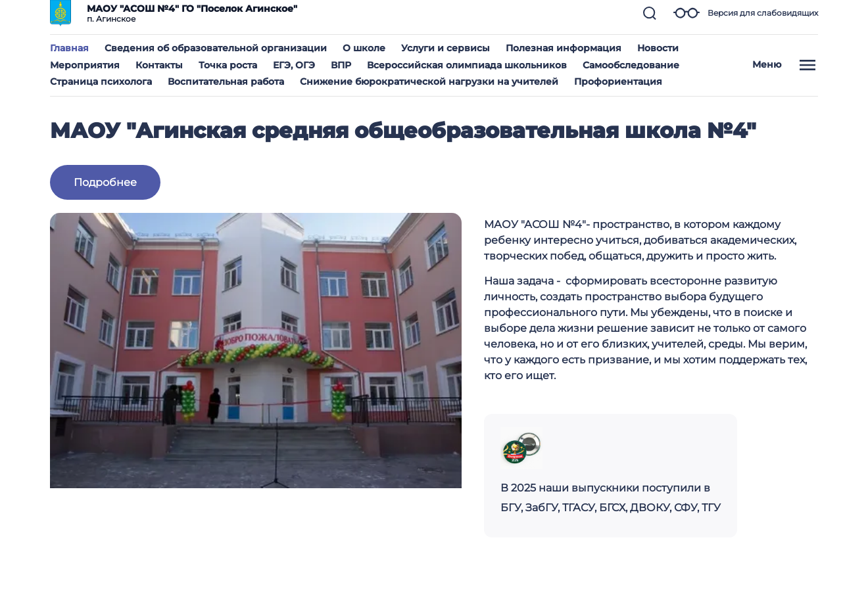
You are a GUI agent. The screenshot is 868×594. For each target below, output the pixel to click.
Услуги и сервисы (446, 48)
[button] (650, 13)
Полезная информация (564, 48)
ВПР (341, 65)
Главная (69, 48)
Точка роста (228, 65)
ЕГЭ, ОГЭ (294, 65)
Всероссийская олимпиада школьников (467, 65)
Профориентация (618, 81)
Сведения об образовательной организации (216, 48)
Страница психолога (101, 81)
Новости (658, 48)
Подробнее (105, 182)
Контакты (159, 65)
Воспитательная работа (226, 81)
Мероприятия (85, 65)
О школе (364, 48)
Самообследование (631, 65)
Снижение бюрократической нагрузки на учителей (429, 81)
